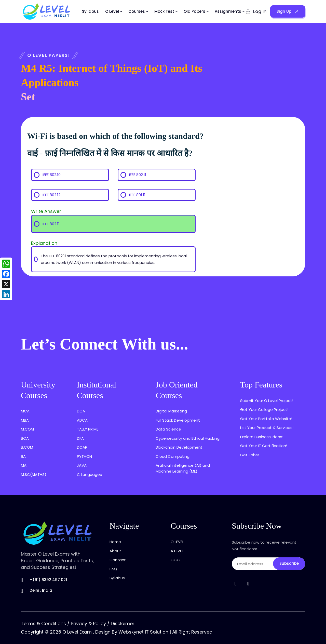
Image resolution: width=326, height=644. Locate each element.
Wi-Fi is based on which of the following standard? (116, 136)
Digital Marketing (171, 411)
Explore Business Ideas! (262, 437)
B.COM (27, 447)
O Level (112, 11)
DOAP (82, 447)
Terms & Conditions (43, 623)
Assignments (228, 11)
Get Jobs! (249, 455)
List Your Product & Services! (267, 428)
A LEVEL (177, 551)
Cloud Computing (173, 456)
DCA (81, 411)
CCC (175, 560)
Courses (137, 11)
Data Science (168, 429)
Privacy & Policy (88, 623)
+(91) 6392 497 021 (48, 580)
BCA (25, 438)
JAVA (82, 465)
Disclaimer (123, 623)
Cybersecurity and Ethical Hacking (188, 438)
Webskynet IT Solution (143, 632)
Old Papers (194, 11)
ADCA (82, 420)
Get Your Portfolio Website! (266, 419)
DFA (80, 438)
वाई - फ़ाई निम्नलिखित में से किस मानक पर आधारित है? (110, 153)
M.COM (27, 429)
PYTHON (84, 456)
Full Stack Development (178, 420)
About (115, 551)
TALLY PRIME (88, 429)
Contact (118, 560)
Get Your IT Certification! (264, 446)
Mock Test (164, 11)
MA (24, 465)
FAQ (113, 569)
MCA (25, 411)
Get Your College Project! (264, 410)
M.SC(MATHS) (34, 474)
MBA (25, 420)
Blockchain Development (179, 447)
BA (23, 456)
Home (115, 542)
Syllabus (90, 11)
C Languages (89, 474)
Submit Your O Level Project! (267, 401)
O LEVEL (177, 542)
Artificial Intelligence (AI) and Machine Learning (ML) (183, 468)
